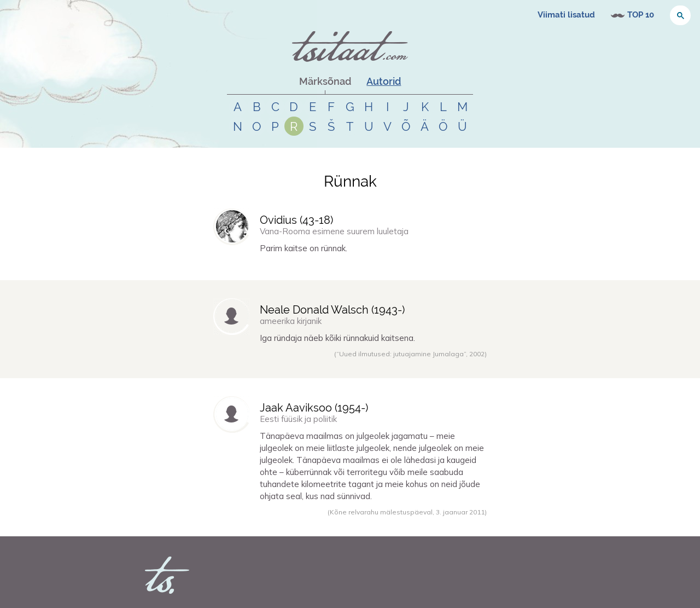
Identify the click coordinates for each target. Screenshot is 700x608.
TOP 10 (641, 15)
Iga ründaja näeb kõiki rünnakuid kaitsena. (337, 338)
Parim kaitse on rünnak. (304, 248)
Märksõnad (325, 81)
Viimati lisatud (566, 15)
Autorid (384, 81)
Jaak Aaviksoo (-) (314, 408)
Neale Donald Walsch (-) (332, 310)
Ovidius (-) (296, 220)
